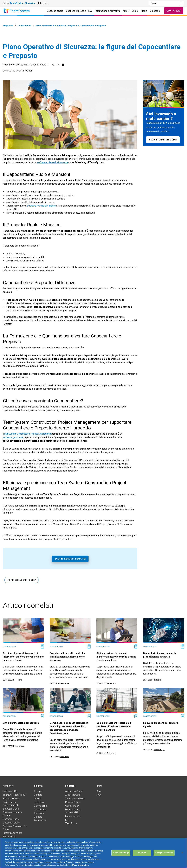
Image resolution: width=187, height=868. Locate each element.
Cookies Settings (121, 853)
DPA (99, 791)
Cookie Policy (72, 806)
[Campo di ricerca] (164, 3)
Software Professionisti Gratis (15, 828)
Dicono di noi (41, 806)
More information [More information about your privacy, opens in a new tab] (80, 865)
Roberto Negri (19, 746)
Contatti (38, 795)
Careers (38, 817)
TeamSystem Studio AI (15, 795)
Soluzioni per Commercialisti (11, 804)
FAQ (99, 795)
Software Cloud (11, 809)
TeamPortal (71, 823)
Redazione (9, 65)
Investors (39, 813)
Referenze (39, 802)
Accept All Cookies (164, 853)
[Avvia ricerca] (182, 3)
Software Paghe (11, 819)
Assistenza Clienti (74, 791)
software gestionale (13, 437)
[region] (93, 853)
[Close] (182, 853)
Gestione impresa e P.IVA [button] (79, 11)
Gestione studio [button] (55, 11)
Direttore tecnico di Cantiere (41, 206)
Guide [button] (135, 11)
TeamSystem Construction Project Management (27, 434)
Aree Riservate (73, 795)
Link (67, 820)
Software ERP (10, 791)
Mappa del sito (73, 816)
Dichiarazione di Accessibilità (73, 811)
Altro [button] (126, 11)
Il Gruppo (39, 791)
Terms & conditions (75, 798)
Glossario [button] (155, 11)
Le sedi (38, 798)
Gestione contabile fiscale (13, 814)
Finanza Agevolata (12, 833)
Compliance (40, 809)
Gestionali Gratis (11, 823)
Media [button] (144, 11)
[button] (43, 3)
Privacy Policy (73, 802)
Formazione (40, 820)
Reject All (142, 853)
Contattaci (174, 11)
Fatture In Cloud (11, 798)
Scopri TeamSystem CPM (70, 559)
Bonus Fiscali (10, 837)
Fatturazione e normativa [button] (107, 11)
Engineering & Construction (18, 71)
